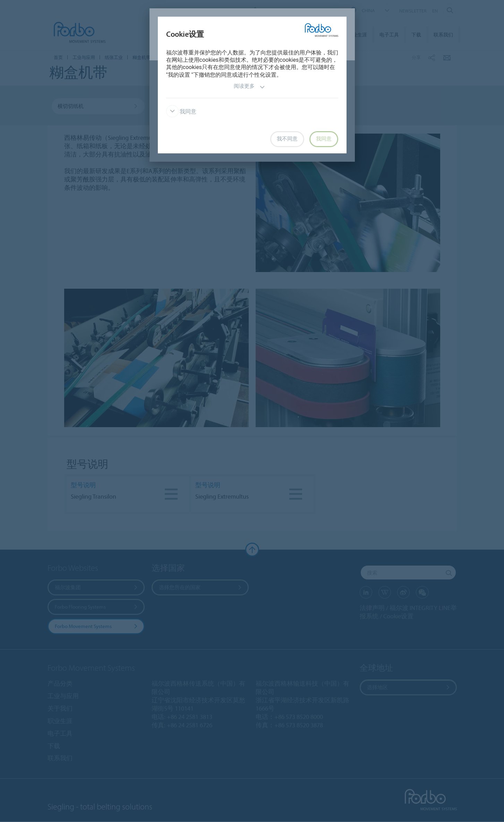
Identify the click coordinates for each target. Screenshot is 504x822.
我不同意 (287, 139)
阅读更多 (249, 87)
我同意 (181, 112)
